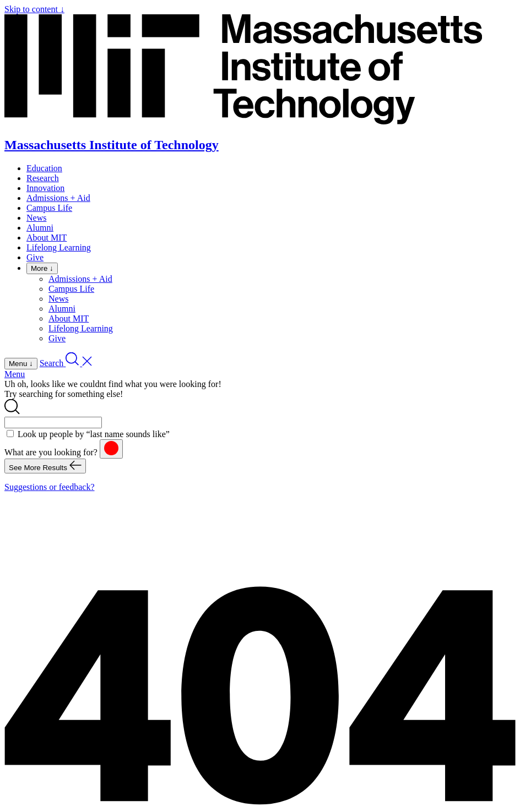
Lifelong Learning (59, 247)
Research (43, 178)
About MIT (47, 238)
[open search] (66, 363)
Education (44, 168)
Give (35, 257)
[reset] (111, 449)
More (42, 268)
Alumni (40, 228)
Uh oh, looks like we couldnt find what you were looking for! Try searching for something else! (113, 389)
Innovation (45, 188)
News (36, 218)
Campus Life (49, 208)
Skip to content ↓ (34, 9)
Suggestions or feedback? (50, 487)
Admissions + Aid (58, 198)
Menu (15, 374)
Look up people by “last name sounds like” (94, 434)
